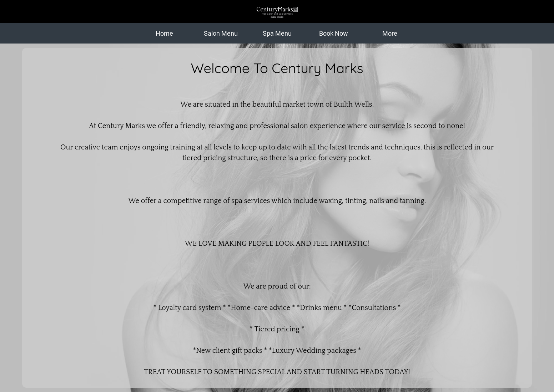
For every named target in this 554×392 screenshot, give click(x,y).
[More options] (390, 33)
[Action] (540, 11)
